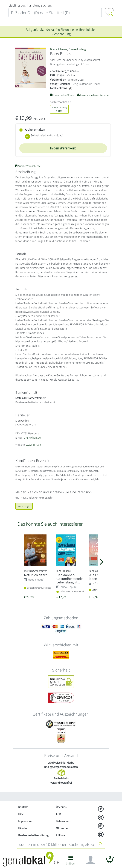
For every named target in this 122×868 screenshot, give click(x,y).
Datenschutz (63, 821)
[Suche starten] (101, 844)
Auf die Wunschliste (28, 166)
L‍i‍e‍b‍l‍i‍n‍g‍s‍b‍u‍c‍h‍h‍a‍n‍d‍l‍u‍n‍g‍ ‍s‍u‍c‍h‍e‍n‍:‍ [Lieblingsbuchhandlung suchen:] (30, 5)
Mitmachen (63, 828)
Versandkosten (69, 767)
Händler (23, 828)
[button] (71, 862)
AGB (58, 814)
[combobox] (57, 844)
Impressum (25, 821)
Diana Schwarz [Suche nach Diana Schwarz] (59, 49)
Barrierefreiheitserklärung (33, 835)
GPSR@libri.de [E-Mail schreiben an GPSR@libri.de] (32, 438)
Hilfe (21, 814)
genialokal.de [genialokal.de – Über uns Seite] (40, 30)
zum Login (24, 506)
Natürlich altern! (36, 575)
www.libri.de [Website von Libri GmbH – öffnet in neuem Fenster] (33, 445)
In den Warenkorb (63, 148)
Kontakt (23, 807)
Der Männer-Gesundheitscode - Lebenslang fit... (70, 579)
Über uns (61, 807)
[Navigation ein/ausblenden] (91, 860)
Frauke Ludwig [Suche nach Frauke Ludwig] (77, 49)
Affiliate (60, 835)
